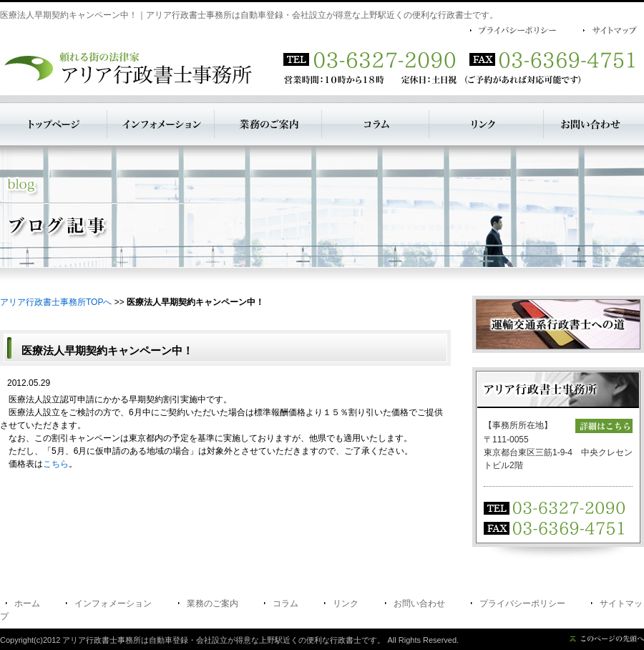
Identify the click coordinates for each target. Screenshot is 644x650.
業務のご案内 (213, 603)
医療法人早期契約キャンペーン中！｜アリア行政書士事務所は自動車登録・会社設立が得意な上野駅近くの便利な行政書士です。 (249, 15)
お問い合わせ (419, 603)
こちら (56, 464)
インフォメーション (113, 603)
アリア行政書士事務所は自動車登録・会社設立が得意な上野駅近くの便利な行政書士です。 (224, 640)
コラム (286, 603)
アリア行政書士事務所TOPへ (56, 302)
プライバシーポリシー (522, 603)
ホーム (27, 603)
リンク (346, 603)
